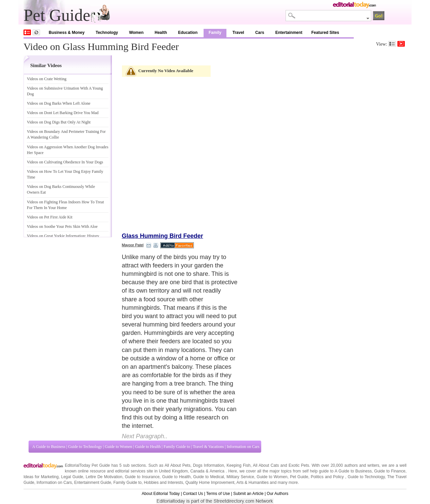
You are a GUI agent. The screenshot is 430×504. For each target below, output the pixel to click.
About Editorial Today (161, 494)
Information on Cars (243, 447)
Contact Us (193, 494)
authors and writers (362, 465)
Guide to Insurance (142, 477)
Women (136, 33)
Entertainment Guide (93, 483)
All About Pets (178, 465)
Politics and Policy (328, 477)
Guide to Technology (85, 447)
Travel (238, 33)
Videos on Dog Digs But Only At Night (59, 122)
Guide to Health (148, 447)
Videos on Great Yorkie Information (56, 236)
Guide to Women (118, 447)
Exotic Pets (299, 465)
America (217, 471)
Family (215, 33)
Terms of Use (218, 494)
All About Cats (266, 465)
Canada (197, 471)
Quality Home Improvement (210, 483)
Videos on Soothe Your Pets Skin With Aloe (62, 226)
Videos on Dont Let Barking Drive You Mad (63, 113)
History (93, 236)
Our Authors (277, 494)
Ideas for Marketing (41, 477)
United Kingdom (173, 471)
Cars (260, 33)
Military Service (240, 477)
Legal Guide (72, 477)
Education (188, 33)
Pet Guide (299, 477)
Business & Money (67, 33)
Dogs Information (208, 465)
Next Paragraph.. (145, 436)
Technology (107, 33)
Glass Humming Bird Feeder (163, 236)
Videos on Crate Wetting (47, 79)
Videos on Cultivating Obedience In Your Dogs (65, 162)
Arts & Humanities (253, 483)
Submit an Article (248, 494)
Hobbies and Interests (163, 483)
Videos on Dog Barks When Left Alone (59, 103)
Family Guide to (177, 447)
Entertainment (289, 33)
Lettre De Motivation (104, 477)
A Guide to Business (49, 447)
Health (161, 33)
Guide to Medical (209, 477)
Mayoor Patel (133, 245)
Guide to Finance (390, 471)
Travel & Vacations (208, 447)
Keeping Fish (239, 465)
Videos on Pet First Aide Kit (50, 217)
